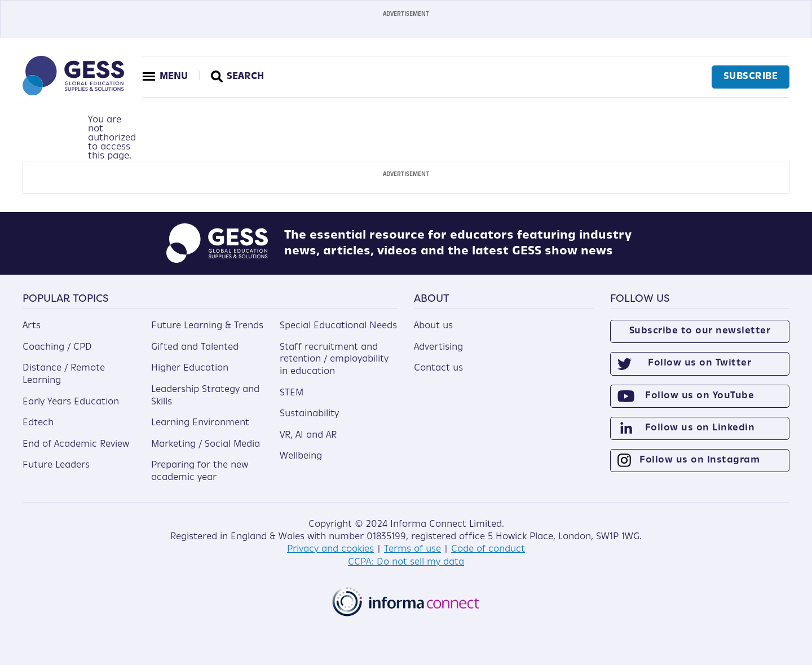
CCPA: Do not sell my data (406, 562)
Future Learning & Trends (207, 326)
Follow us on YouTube (700, 395)
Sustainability (309, 414)
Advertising (438, 347)
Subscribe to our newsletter (700, 331)
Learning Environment (200, 423)
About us (433, 326)
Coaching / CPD (57, 347)
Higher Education (190, 368)
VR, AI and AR (308, 435)
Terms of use (412, 549)
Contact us (438, 368)
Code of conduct (488, 549)
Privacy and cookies (330, 549)
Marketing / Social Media (206, 444)
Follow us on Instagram (700, 460)
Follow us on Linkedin (700, 428)
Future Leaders (56, 465)
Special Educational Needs (338, 326)
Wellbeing (301, 456)
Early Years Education (71, 402)
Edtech (38, 423)
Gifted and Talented (195, 347)
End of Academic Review (76, 444)
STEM (292, 393)
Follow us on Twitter (700, 363)
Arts (32, 326)
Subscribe (750, 77)
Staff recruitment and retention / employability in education (334, 359)
